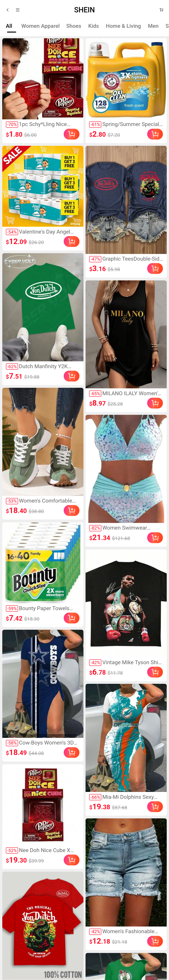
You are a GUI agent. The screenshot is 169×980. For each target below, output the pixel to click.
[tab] (9, 26)
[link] (43, 79)
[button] (8, 10)
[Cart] (161, 10)
